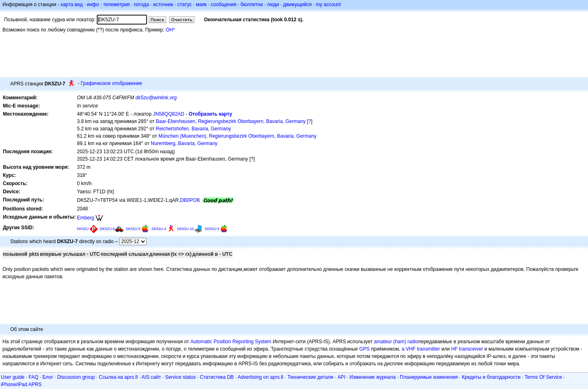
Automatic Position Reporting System (231, 342)
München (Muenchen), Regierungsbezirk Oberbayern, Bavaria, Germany (237, 136)
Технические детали (310, 377)
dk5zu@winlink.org (156, 98)
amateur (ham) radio (396, 342)
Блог (48, 377)
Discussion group (76, 377)
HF (454, 349)
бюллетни (252, 4)
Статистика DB (217, 377)
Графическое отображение (111, 83)
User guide (13, 377)
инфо (93, 4)
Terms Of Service (543, 377)
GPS (364, 349)
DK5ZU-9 (107, 229)
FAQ (33, 377)
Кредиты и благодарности (491, 377)
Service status (180, 377)
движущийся (297, 4)
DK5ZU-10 (185, 229)
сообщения (224, 4)
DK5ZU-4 (159, 229)
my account (328, 4)
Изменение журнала (373, 377)
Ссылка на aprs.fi (118, 377)
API (341, 377)
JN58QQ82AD (169, 114)
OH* (170, 30)
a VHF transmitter (421, 349)
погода (141, 4)
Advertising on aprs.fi (261, 377)
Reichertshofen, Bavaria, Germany (194, 129)
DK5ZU (83, 229)
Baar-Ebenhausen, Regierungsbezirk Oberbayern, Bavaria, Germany (231, 121)
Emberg (85, 218)
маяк (202, 4)
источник (163, 4)
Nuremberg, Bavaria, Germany (184, 143)
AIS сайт (151, 377)
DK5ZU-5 (133, 229)
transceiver (471, 349)
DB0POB (190, 200)
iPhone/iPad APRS (21, 385)
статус (184, 4)
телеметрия (116, 4)
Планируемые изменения (429, 377)
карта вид (71, 4)
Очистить (182, 20)
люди (273, 4)
